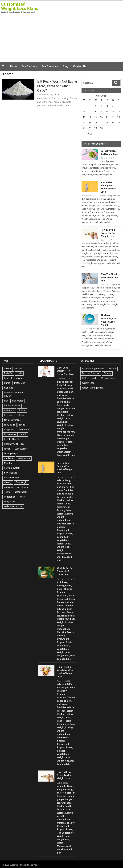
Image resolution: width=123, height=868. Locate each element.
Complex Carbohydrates (99, 165)
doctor (99, 291)
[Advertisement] (61, 37)
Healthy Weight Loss (91, 205)
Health (114, 202)
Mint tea (8, 463)
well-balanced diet (103, 222)
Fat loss (100, 202)
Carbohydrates (107, 161)
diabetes (107, 288)
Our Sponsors (50, 66)
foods (22, 425)
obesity (100, 212)
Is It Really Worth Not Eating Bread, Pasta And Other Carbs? (57, 86)
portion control (88, 171)
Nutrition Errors (88, 212)
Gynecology (10, 434)
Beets (68, 586)
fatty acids (99, 247)
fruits (64, 616)
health (108, 202)
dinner (68, 609)
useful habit (101, 216)
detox (70, 389)
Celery (70, 596)
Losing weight (101, 209)
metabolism (114, 209)
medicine (93, 298)
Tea (83, 260)
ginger (108, 247)
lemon (111, 250)
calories (116, 196)
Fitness (107, 373)
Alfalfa (68, 684)
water (23, 497)
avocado (86, 243)
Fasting (92, 202)
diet (83, 199)
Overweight (109, 212)
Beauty (94, 243)
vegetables (112, 216)
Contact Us (80, 66)
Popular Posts (88, 216)
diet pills (92, 291)
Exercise (107, 291)
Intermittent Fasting (110, 205)
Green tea (90, 250)
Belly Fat (102, 243)
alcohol (18, 369)
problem (105, 301)
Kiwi (67, 619)
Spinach (61, 751)
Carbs (84, 165)
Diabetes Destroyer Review (14, 394)
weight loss (87, 175)
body (109, 196)
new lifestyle (11, 473)
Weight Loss (109, 171)
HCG (84, 378)
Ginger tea (9, 430)
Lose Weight (87, 209)
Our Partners (30, 66)
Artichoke (62, 582)
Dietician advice (12, 406)
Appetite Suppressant (93, 369)
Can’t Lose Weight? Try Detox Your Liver (66, 371)
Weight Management (103, 175)
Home (14, 66)
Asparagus (63, 688)
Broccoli (8, 378)
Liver (60, 422)
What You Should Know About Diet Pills (109, 278)
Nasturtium (63, 738)
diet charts (91, 199)
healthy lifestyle (93, 168)
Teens (7, 492)
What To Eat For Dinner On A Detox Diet (65, 571)
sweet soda (23, 487)
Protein (99, 171)
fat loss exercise (12, 420)
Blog (66, 66)
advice (103, 196)
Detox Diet (19, 383)
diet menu (101, 199)
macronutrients (108, 168)
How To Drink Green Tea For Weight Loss (108, 233)
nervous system (105, 298)
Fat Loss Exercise (91, 373)
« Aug (89, 134)
